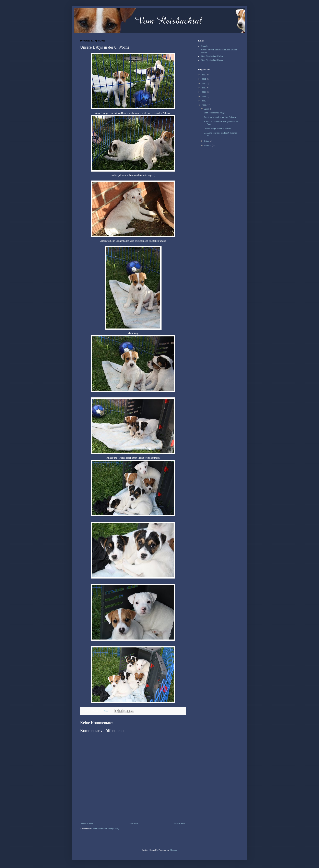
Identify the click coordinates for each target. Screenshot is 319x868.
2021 (204, 79)
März (207, 141)
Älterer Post (180, 823)
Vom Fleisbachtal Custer (212, 60)
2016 (204, 83)
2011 (204, 105)
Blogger (173, 850)
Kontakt (205, 46)
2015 (204, 88)
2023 (204, 75)
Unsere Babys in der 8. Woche (217, 128)
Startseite (134, 823)
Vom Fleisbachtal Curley (212, 56)
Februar (208, 145)
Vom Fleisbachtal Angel (214, 113)
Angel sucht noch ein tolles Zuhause (220, 117)
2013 (204, 96)
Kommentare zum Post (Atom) (105, 829)
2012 (204, 101)
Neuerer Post (87, 823)
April (207, 109)
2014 (204, 92)
